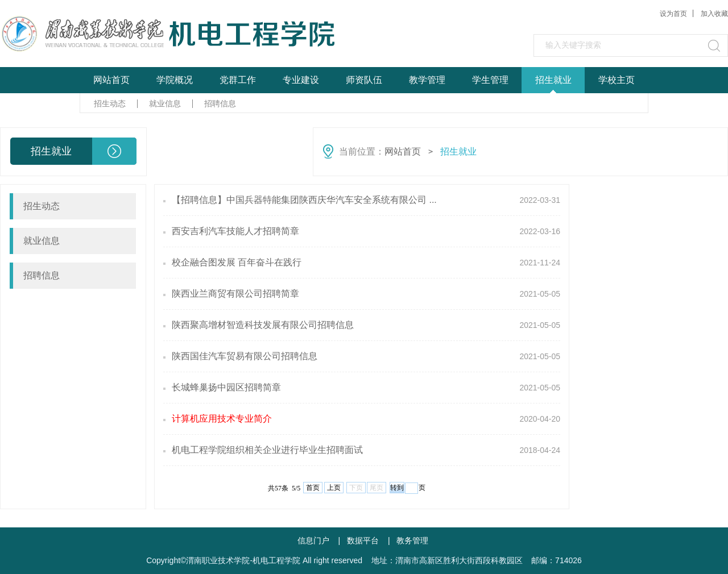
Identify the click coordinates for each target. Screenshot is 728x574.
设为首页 (673, 14)
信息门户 (313, 540)
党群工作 (238, 80)
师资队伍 (364, 80)
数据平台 (363, 540)
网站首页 (111, 80)
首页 (313, 488)
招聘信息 (220, 103)
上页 (334, 488)
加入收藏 (714, 14)
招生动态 (110, 103)
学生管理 (490, 80)
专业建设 (301, 80)
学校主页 (617, 80)
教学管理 (427, 80)
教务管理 (412, 540)
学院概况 (175, 80)
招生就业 (553, 80)
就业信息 (165, 103)
